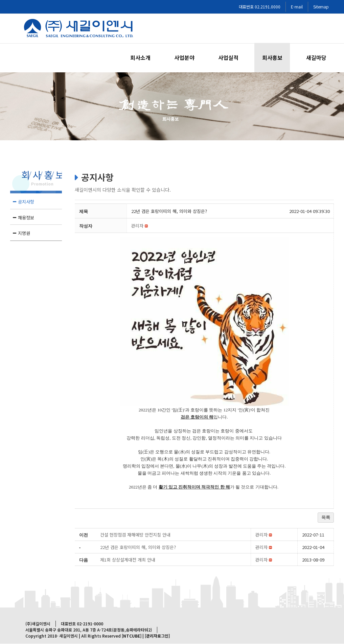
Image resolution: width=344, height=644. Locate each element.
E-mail (297, 7)
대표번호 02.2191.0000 (260, 7)
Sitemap (321, 7)
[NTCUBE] (132, 636)
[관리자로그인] (157, 636)
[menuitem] (144, 58)
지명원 (24, 233)
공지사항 (26, 202)
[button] (137, 226)
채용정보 (26, 218)
